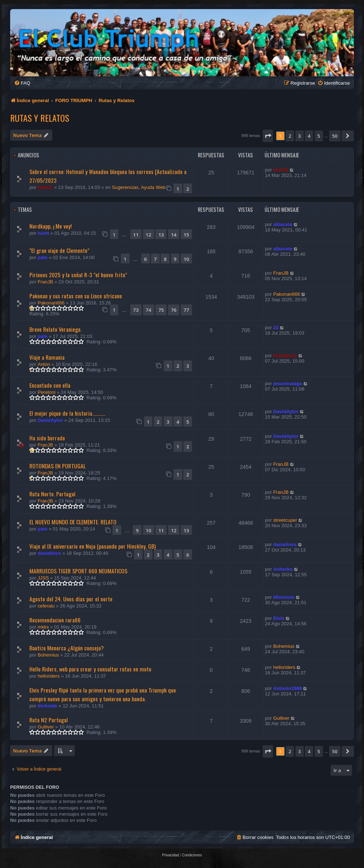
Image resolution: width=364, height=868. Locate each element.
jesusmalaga (288, 383)
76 (174, 310)
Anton (44, 364)
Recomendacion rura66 (55, 620)
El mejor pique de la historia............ (67, 413)
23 (276, 328)
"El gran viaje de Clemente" (59, 250)
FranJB (46, 282)
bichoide (48, 706)
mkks (43, 627)
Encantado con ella (50, 385)
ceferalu (46, 606)
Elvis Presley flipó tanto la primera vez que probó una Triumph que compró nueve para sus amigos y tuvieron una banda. (103, 694)
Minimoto (284, 597)
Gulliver (46, 727)
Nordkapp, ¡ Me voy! (50, 226)
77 (186, 310)
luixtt (44, 233)
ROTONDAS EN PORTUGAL (58, 466)
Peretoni (47, 392)
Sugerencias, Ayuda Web (139, 187)
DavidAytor (50, 420)
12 (149, 235)
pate (43, 257)
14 (174, 235)
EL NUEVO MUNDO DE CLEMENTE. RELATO (73, 522)
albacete (283, 224)
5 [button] (319, 136)
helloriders (49, 676)
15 (186, 235)
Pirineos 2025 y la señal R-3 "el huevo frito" (78, 275)
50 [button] (335, 136)
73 (136, 310)
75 (161, 310)
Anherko (283, 569)
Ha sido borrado (47, 438)
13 (161, 235)
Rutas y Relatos (40, 118)
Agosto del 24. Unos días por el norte (71, 599)
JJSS (43, 578)
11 (136, 235)
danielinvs (50, 553)
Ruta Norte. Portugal (52, 494)
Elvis (279, 618)
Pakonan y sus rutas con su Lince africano (76, 296)
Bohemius (48, 655)
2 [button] (290, 136)
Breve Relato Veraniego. (56, 329)
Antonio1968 (288, 688)
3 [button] (300, 136)
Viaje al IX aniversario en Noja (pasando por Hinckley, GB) (93, 546)
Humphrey (285, 356)
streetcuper (285, 520)
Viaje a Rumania (47, 357)
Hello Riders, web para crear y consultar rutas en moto (90, 669)
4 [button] (309, 136)
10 (186, 259)
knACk (45, 187)
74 (149, 310)
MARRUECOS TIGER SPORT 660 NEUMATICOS (78, 571)
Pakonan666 (51, 303)
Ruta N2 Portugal (49, 720)
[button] (268, 136)
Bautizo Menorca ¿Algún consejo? (67, 648)
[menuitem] (22, 83)
